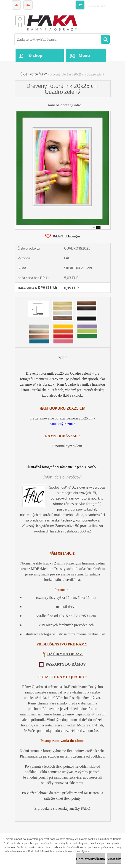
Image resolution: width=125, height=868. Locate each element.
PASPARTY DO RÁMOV (66, 664)
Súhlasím (114, 859)
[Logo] (46, 22)
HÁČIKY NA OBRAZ (65, 654)
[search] (105, 40)
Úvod (24, 74)
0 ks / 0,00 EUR (95, 5)
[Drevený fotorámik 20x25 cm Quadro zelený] (63, 113)
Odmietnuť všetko (90, 859)
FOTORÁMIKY (38, 74)
